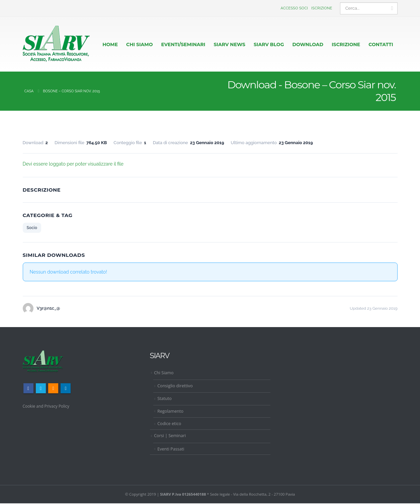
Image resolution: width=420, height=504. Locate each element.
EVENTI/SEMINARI (183, 44)
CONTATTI (381, 44)
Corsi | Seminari (170, 436)
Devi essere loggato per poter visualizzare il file (73, 164)
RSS (53, 389)
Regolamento (170, 412)
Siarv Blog (269, 44)
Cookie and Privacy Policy (48, 406)
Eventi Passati (171, 449)
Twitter (41, 389)
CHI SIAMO (139, 44)
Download (308, 44)
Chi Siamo (164, 373)
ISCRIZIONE (346, 44)
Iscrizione (322, 8)
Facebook (28, 389)
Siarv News (229, 44)
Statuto (164, 399)
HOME (110, 44)
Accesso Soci (295, 8)
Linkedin (66, 389)
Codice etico (169, 424)
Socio (32, 228)
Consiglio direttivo (175, 386)
